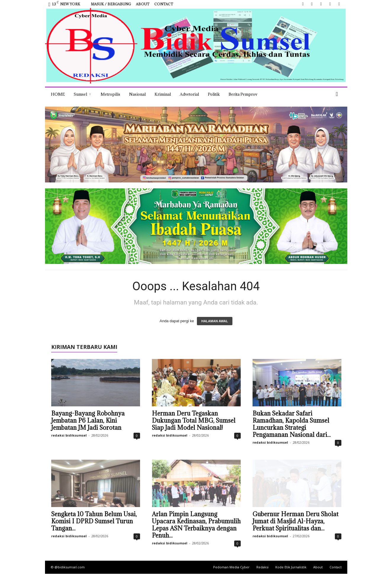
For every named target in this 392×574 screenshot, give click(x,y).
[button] (338, 94)
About (143, 4)
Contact (164, 4)
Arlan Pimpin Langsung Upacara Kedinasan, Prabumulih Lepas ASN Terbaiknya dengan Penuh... (196, 525)
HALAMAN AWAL (215, 321)
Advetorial (189, 94)
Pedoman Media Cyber (231, 567)
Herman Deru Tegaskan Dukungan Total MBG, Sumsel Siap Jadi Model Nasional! (194, 421)
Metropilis (110, 94)
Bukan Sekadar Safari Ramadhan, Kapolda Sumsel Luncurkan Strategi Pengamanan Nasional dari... (292, 424)
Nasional (137, 94)
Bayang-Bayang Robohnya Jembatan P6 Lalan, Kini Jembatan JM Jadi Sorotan (88, 421)
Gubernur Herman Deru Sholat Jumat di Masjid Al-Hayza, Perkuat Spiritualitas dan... (295, 521)
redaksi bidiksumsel (69, 435)
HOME (58, 94)
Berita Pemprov (243, 94)
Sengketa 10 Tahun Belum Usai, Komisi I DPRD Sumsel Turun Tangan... (94, 521)
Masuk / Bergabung (111, 4)
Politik (214, 94)
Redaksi (262, 567)
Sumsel (82, 94)
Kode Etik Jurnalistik (291, 567)
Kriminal (163, 94)
